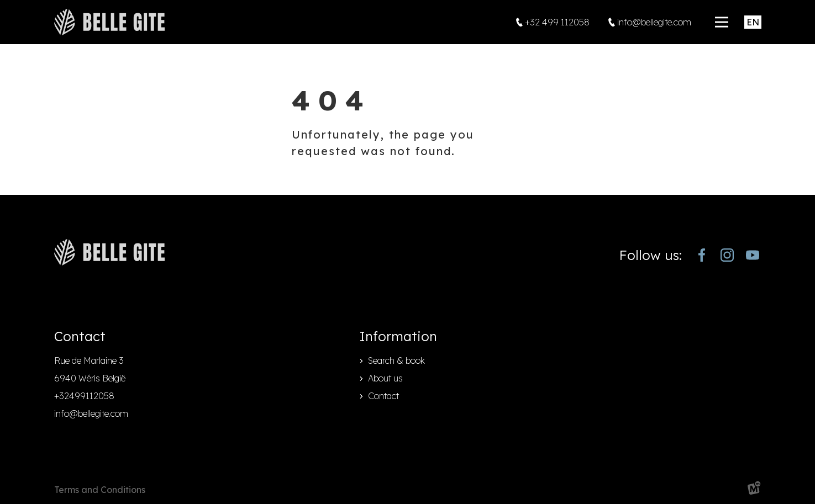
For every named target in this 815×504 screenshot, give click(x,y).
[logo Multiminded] (754, 490)
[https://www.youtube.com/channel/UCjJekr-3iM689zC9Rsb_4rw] (753, 255)
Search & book (396, 360)
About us (385, 378)
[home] (109, 22)
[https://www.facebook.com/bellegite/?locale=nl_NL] (702, 255)
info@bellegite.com (91, 413)
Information (398, 336)
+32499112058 (84, 396)
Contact (383, 396)
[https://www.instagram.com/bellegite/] (727, 255)
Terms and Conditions (100, 490)
